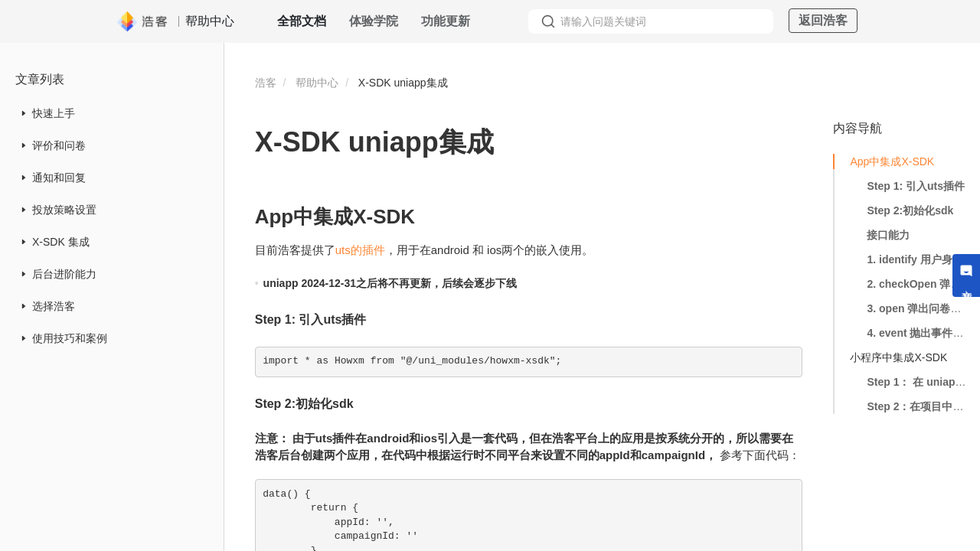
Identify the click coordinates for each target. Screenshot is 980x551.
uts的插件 (360, 250)
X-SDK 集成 (61, 242)
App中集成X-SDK (892, 161)
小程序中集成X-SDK (898, 357)
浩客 (266, 83)
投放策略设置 (64, 210)
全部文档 (302, 21)
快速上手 (54, 113)
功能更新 (446, 21)
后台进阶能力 (64, 274)
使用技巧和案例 (70, 338)
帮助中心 (317, 83)
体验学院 (374, 21)
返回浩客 (823, 20)
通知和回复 (59, 178)
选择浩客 (54, 306)
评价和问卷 (59, 145)
